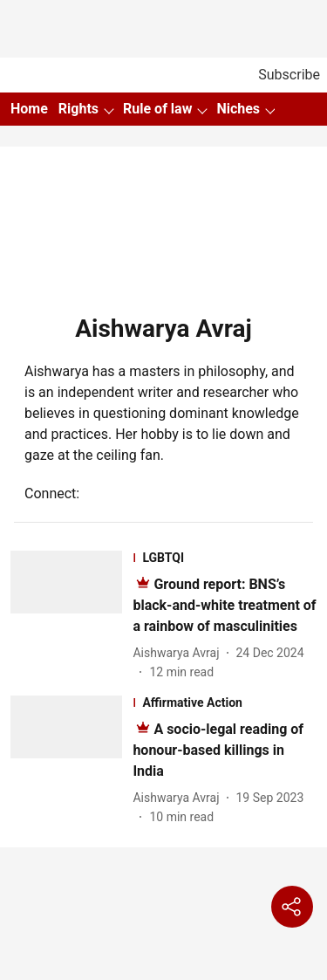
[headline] (224, 605)
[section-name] (225, 558)
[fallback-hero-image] (72, 616)
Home (29, 109)
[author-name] (179, 653)
